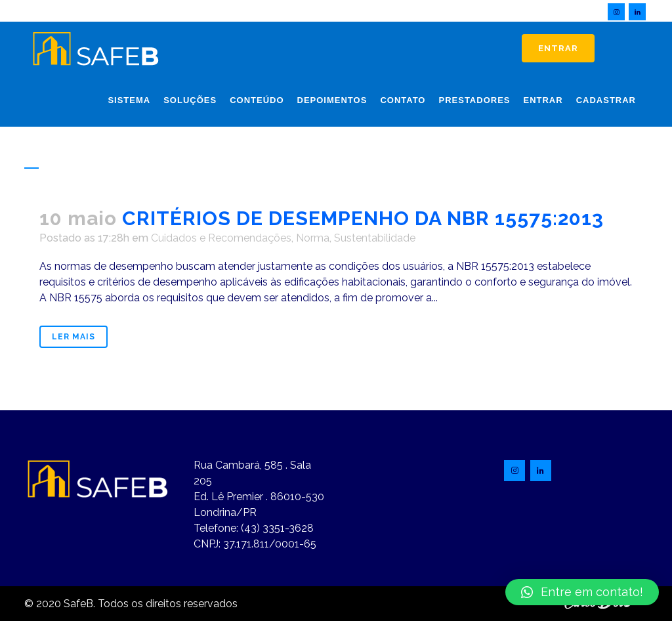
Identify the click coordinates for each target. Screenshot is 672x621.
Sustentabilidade (375, 238)
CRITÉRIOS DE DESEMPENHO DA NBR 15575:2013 (363, 218)
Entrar (558, 48)
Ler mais (73, 337)
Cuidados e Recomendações (221, 238)
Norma (313, 238)
